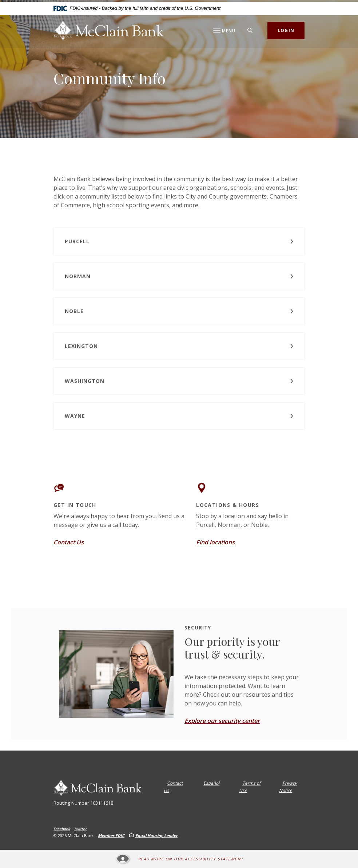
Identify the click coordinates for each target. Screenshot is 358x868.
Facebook (62, 829)
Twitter (80, 829)
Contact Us (69, 542)
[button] (179, 241)
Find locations (215, 542)
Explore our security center (222, 721)
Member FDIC (111, 835)
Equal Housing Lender (156, 835)
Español (211, 783)
